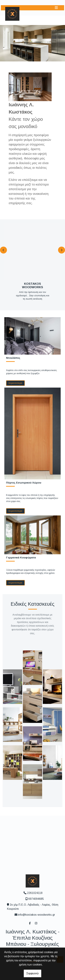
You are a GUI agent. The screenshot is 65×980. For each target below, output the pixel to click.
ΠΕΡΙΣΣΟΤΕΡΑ (15, 383)
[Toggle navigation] (56, 8)
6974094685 (36, 899)
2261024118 (35, 893)
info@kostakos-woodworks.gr (36, 915)
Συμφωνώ (32, 973)
